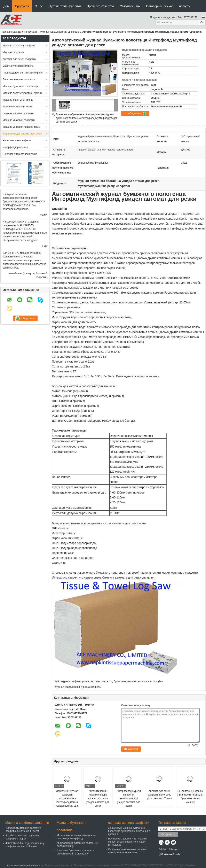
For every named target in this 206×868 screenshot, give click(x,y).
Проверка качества (100, 6)
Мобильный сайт (169, 854)
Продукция (31, 32)
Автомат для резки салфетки (19, 59)
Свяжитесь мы (130, 6)
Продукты (22, 6)
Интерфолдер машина (15, 147)
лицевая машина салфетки (18, 113)
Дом (6, 6)
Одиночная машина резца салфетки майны (138, 681)
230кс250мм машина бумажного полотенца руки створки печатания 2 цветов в (129, 831)
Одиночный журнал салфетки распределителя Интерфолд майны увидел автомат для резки (67, 800)
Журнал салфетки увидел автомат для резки (86, 681)
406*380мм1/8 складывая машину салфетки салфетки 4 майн (25, 845)
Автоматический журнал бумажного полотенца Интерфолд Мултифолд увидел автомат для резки (87, 118)
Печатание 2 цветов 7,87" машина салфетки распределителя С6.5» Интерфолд (128, 842)
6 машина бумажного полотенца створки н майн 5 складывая (75, 852)
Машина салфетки (13, 52)
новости (185, 6)
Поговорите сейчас (160, 6)
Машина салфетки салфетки (19, 46)
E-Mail (163, 849)
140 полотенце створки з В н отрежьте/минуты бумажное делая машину (190, 797)
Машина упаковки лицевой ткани (22, 127)
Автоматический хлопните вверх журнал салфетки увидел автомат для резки (98, 798)
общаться (137, 114)
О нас (39, 6)
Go (202, 22)
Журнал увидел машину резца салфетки (78, 687)
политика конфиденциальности (25, 865)
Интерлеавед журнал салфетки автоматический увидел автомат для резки (129, 798)
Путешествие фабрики (65, 6)
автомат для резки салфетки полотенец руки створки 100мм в (159, 795)
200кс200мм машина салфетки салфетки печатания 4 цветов (23, 830)
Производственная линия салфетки (23, 73)
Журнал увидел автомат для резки (60, 32)
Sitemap (174, 849)
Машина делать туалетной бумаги (22, 93)
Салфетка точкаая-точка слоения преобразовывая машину (127, 851)
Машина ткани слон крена (18, 100)
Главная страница (11, 32)
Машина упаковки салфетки (19, 120)
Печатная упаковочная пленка (20, 154)
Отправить (168, 834)
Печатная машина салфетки (19, 79)
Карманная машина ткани (17, 107)
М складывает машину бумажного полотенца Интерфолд (76, 837)
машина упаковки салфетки (18, 66)
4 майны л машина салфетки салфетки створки (22, 837)
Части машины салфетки (17, 140)
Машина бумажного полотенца (20, 86)
